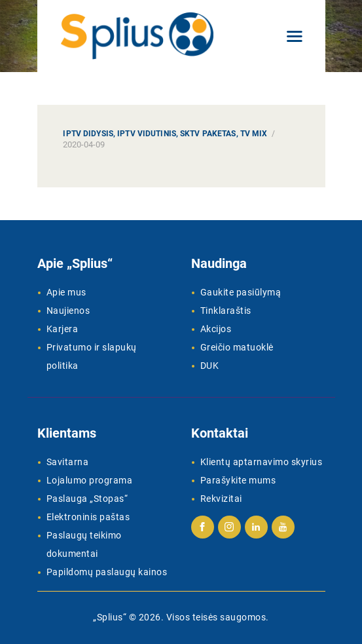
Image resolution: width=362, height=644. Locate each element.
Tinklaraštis (226, 311)
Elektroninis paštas (88, 517)
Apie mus (66, 292)
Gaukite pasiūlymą (241, 292)
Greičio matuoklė (237, 347)
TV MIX (254, 134)
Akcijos (216, 329)
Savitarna (68, 462)
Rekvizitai (221, 499)
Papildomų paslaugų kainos (107, 572)
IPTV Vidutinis (147, 134)
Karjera (63, 329)
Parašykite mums (238, 480)
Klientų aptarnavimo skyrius (262, 462)
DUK (210, 366)
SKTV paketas (208, 134)
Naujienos (68, 311)
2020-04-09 (84, 144)
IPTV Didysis (88, 134)
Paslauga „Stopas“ (87, 499)
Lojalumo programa (90, 480)
